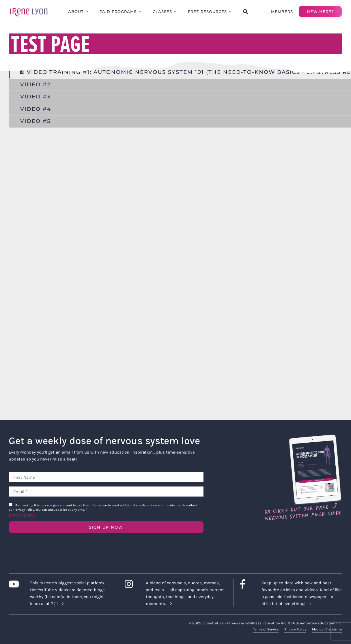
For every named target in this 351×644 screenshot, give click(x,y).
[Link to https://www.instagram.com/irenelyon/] (131, 584)
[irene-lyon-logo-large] (29, 8)
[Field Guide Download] (303, 437)
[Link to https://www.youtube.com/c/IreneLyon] (15, 584)
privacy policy (22, 515)
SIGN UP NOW (106, 527)
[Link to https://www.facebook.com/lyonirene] (246, 584)
